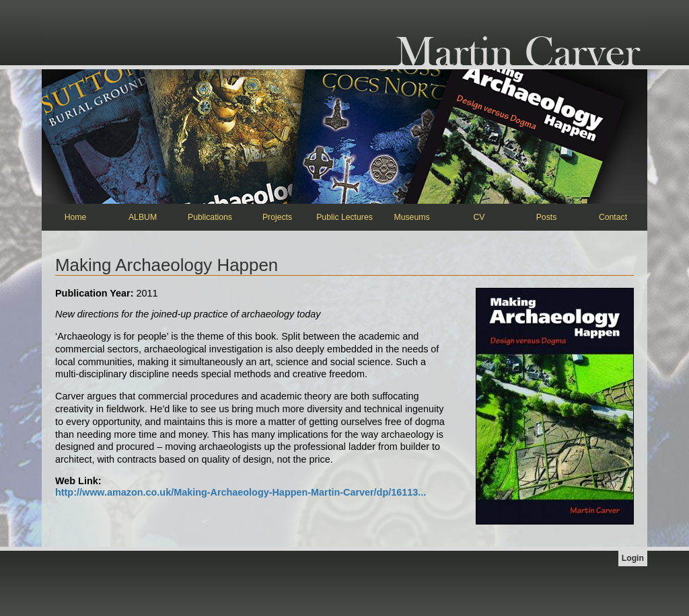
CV (479, 217)
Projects (277, 217)
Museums (411, 217)
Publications (210, 217)
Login (633, 558)
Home (76, 217)
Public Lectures (344, 217)
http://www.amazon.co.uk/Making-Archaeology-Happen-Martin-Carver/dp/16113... (241, 492)
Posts (547, 217)
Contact (613, 217)
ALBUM (143, 217)
